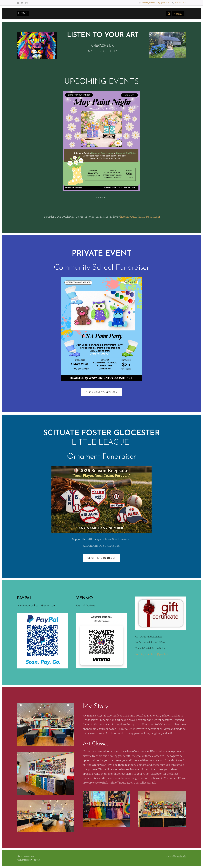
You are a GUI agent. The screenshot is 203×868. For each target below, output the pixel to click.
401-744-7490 (181, 3)
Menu (178, 14)
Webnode (182, 856)
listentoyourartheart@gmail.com (155, 3)
